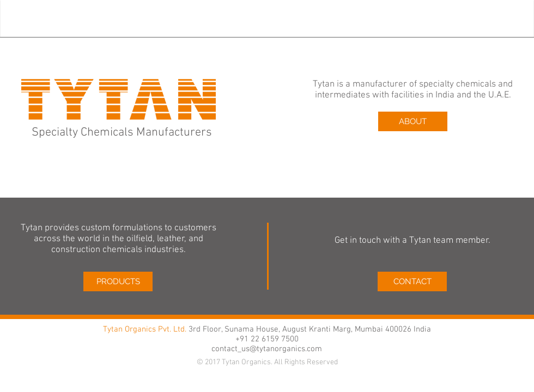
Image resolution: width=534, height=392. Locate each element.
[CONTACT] (412, 281)
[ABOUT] (413, 121)
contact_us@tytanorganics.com (267, 349)
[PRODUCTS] (118, 281)
